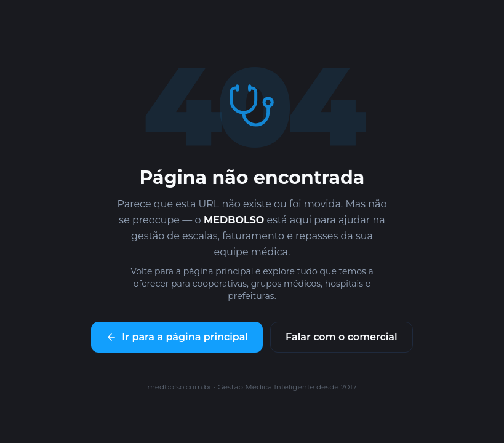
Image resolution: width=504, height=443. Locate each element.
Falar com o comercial (342, 337)
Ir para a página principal (177, 337)
